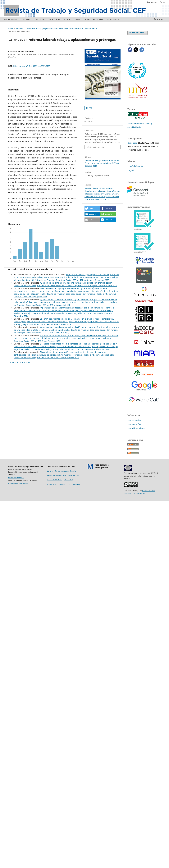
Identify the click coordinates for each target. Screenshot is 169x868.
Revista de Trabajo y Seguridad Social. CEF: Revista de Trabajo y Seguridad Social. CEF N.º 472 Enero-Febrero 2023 (64, 356)
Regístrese (132, 143)
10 (24, 362)
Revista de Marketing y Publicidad (60, 480)
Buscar (158, 19)
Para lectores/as (134, 420)
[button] (92, 208)
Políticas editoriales (94, 19)
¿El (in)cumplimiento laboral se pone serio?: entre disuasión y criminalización (76, 283)
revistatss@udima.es (16, 478)
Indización (40, 19)
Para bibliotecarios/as (136, 428)
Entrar (162, 2)
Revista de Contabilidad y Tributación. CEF (63, 475)
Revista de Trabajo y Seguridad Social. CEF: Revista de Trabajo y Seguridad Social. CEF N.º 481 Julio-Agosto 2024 (65, 304)
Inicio (11, 29)
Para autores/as (134, 424)
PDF (90, 108)
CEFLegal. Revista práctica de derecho (61, 471)
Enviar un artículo (137, 33)
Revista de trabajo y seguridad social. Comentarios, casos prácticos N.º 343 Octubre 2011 (63, 29)
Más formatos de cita (95, 147)
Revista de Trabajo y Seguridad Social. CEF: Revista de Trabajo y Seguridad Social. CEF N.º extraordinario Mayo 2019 (66, 323)
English (131, 170)
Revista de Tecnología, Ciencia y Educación (63, 484)
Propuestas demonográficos (102, 466)
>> (29, 362)
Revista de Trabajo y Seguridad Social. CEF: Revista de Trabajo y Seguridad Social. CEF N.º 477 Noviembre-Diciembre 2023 (66, 279)
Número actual (11, 19)
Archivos (26, 19)
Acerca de (112, 19)
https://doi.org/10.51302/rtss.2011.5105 (32, 66)
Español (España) (135, 166)
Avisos (67, 19)
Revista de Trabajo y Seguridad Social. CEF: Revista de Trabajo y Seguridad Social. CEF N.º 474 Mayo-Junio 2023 (66, 331)
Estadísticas (54, 19)
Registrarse (152, 2)
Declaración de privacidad (18, 483)
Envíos (78, 19)
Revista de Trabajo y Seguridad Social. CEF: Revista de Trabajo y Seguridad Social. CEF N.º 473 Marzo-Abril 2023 (66, 286)
